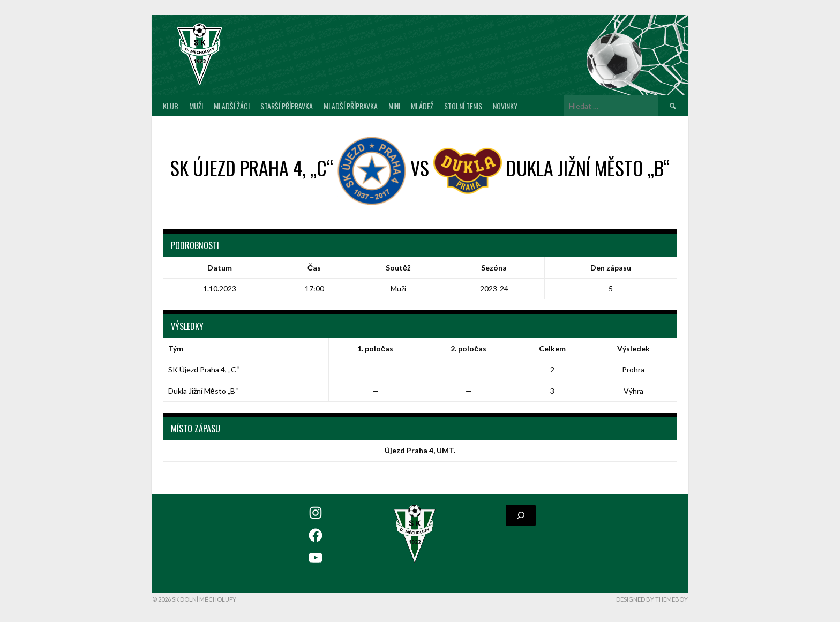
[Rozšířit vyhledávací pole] (521, 515)
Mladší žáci (232, 106)
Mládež (422, 106)
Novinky (505, 106)
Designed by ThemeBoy (652, 599)
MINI (394, 106)
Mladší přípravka (351, 106)
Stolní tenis (463, 106)
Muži (196, 106)
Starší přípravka (287, 106)
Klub (171, 106)
